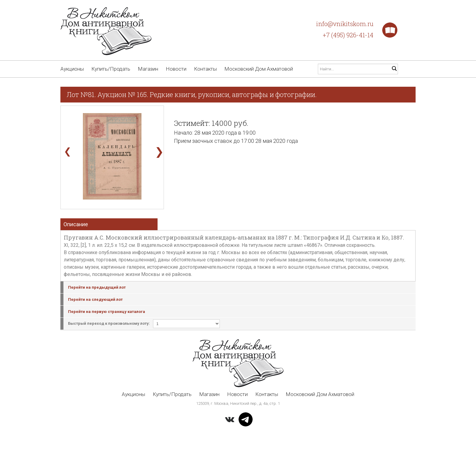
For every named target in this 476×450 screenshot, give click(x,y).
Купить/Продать (111, 69)
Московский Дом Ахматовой (259, 69)
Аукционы (72, 69)
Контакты (205, 69)
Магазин (148, 69)
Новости (176, 69)
